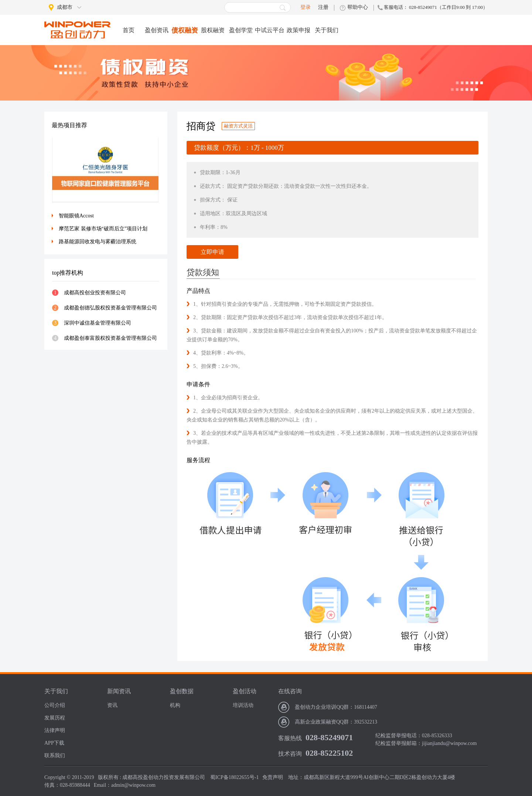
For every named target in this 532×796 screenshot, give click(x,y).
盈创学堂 (241, 30)
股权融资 (213, 30)
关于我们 (327, 30)
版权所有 (108, 777)
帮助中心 (358, 7)
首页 (129, 30)
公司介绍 (55, 705)
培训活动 (243, 705)
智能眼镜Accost (76, 216)
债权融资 (185, 30)
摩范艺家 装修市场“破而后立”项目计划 (103, 229)
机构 (175, 705)
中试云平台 (270, 30)
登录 (306, 7)
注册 (323, 7)
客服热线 (290, 738)
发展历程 (55, 718)
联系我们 (55, 756)
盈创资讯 (157, 30)
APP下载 (54, 743)
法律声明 (55, 730)
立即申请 (212, 252)
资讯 (112, 705)
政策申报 (299, 30)
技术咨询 (290, 754)
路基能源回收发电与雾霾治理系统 (98, 242)
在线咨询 (290, 691)
